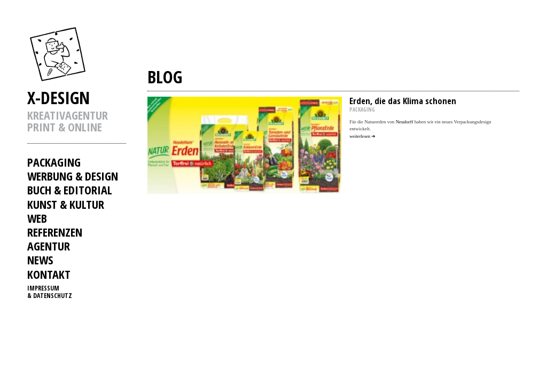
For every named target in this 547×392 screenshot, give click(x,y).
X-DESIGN (58, 97)
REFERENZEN (55, 232)
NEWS (40, 260)
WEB (37, 218)
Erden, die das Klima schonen (403, 101)
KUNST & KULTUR (66, 204)
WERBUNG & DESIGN (73, 176)
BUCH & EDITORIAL (70, 190)
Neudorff (405, 122)
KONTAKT (49, 274)
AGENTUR (49, 246)
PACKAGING (54, 162)
